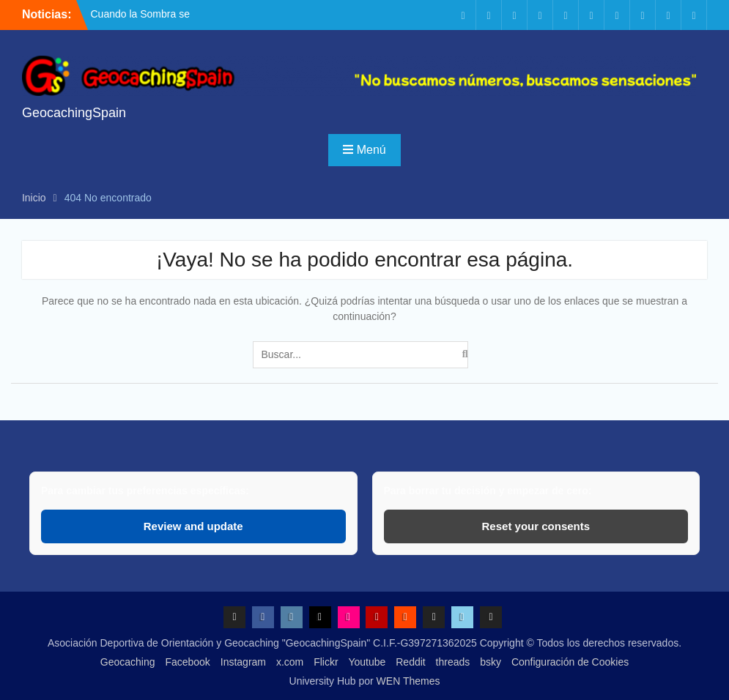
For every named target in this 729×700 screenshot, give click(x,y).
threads (453, 662)
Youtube (367, 662)
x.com (290, 662)
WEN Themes (408, 681)
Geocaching (128, 662)
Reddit (410, 662)
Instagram (243, 662)
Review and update (193, 526)
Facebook (187, 662)
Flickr (326, 662)
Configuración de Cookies (570, 662)
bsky (491, 662)
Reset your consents (536, 526)
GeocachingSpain (74, 113)
